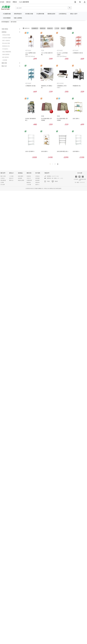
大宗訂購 (29, 185)
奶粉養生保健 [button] (29, 14)
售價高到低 (50, 28)
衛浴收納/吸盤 (6, 43)
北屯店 (2, 2)
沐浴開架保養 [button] (40, 14)
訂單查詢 (37, 176)
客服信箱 (37, 182)
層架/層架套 (14, 22)
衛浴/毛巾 (4, 66)
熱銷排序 (63, 28)
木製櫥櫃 (5, 60)
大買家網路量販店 (5, 22)
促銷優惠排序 (35, 28)
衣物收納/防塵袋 (7, 38)
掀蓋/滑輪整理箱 (7, 52)
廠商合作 (11, 178)
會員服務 (20, 178)
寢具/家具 (4, 63)
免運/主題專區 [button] (18, 18)
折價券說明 (29, 180)
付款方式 (29, 178)
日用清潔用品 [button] (63, 14)
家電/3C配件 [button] (74, 14)
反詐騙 (2, 182)
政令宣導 (3, 185)
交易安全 (3, 178)
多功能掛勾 (5, 49)
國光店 (8, 2)
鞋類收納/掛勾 (6, 46)
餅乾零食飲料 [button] (18, 14)
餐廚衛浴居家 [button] (51, 14)
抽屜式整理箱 (6, 54)
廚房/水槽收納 (6, 40)
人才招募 (11, 176)
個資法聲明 (21, 176)
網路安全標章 (21, 180)
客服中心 (37, 185)
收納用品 (4, 32)
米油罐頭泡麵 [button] (7, 14)
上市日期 (57, 28)
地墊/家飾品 (5, 29)
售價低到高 (43, 28)
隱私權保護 (3, 180)
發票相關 (37, 178)
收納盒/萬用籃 (6, 35)
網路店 (15, 2)
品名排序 (69, 28)
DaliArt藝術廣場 (24, 2)
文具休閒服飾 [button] (7, 18)
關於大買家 (3, 176)
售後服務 (37, 180)
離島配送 (29, 182)
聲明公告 (11, 180)
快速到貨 (29, 176)
